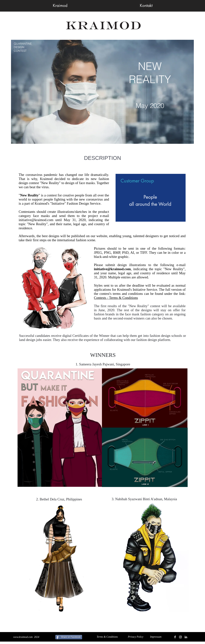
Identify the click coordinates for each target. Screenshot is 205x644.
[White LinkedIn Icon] (186, 637)
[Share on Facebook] (69, 637)
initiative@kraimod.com (36, 220)
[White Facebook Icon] (175, 637)
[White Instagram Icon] (180, 637)
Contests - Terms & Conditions (116, 298)
